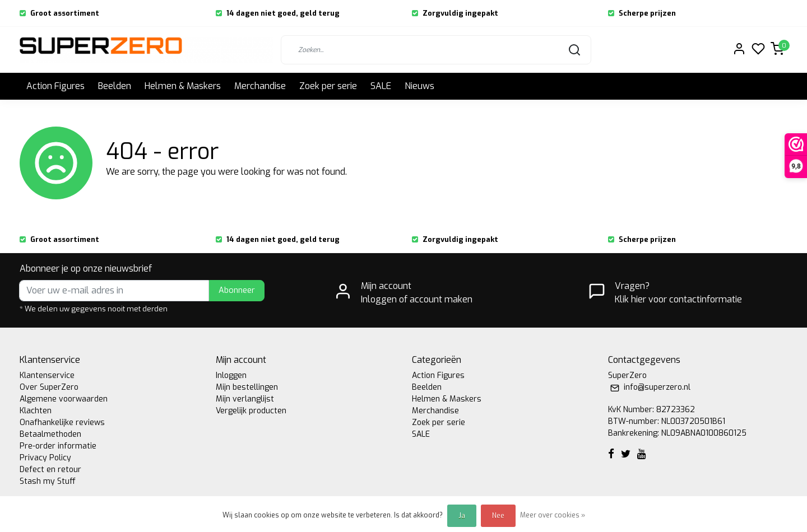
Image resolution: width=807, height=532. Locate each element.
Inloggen (231, 375)
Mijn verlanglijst (245, 399)
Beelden (115, 86)
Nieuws (419, 86)
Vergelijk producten (251, 411)
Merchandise (260, 86)
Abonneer (237, 290)
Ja (462, 516)
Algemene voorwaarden (64, 399)
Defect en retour (50, 470)
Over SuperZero (49, 387)
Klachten (36, 411)
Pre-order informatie (58, 446)
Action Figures (55, 86)
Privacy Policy (45, 458)
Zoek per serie (328, 86)
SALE (381, 86)
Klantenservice (47, 375)
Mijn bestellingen (247, 387)
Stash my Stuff (48, 481)
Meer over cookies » (553, 515)
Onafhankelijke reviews (62, 423)
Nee (498, 516)
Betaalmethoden (50, 434)
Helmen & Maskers (183, 86)
